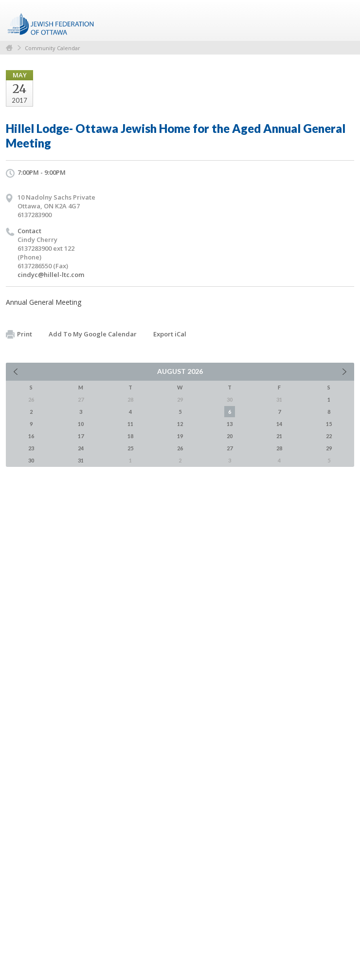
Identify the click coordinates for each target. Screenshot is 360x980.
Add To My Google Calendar (93, 334)
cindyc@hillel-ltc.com (51, 275)
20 (230, 436)
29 (329, 448)
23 (31, 448)
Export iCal (170, 334)
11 (130, 424)
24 (81, 448)
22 (329, 436)
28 (279, 448)
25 (130, 448)
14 (279, 424)
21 (279, 436)
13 (230, 424)
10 (81, 424)
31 (81, 460)
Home (9, 48)
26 (180, 448)
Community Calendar (53, 48)
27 (230, 448)
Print (19, 334)
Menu (343, 20)
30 (31, 460)
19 (180, 436)
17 (81, 436)
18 (130, 436)
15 (329, 424)
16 (31, 436)
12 (180, 424)
